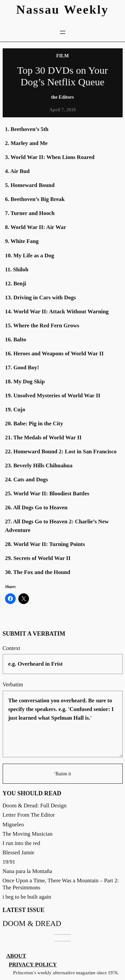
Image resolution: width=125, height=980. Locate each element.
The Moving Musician (28, 834)
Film (63, 56)
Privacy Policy (33, 964)
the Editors (62, 97)
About (16, 956)
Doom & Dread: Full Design (35, 805)
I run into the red (21, 843)
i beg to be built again (27, 897)
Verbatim (13, 684)
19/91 (9, 862)
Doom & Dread (32, 923)
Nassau (38, 9)
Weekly (86, 9)
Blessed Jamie (19, 852)
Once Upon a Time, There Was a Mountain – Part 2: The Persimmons (61, 884)
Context (11, 648)
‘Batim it (63, 774)
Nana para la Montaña (27, 871)
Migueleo (13, 824)
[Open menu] (63, 32)
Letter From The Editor (29, 815)
